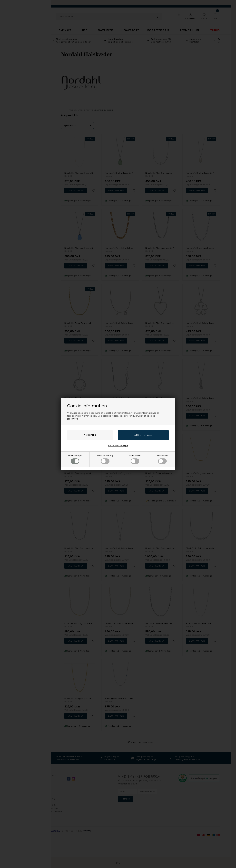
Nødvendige (75, 459)
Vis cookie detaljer (118, 446)
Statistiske (162, 459)
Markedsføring (105, 459)
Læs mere (73, 419)
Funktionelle (135, 459)
